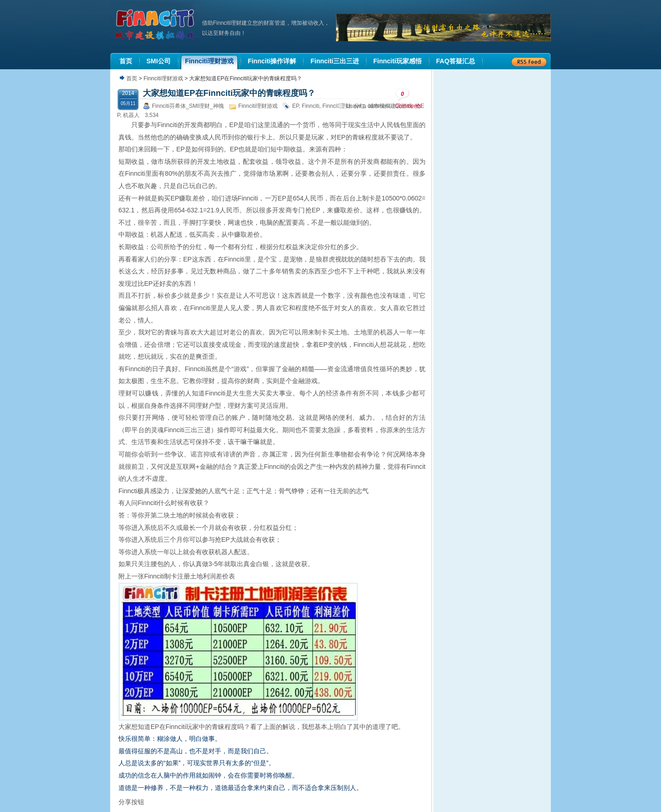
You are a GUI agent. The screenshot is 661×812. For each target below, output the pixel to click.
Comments (408, 98)
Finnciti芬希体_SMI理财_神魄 (188, 106)
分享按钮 (131, 802)
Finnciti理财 (336, 106)
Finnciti (311, 106)
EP (295, 106)
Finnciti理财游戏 (163, 78)
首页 (132, 78)
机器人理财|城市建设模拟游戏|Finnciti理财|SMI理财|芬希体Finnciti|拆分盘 (156, 25)
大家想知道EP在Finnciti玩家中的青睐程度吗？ (229, 93)
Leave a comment (368, 106)
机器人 (131, 115)
